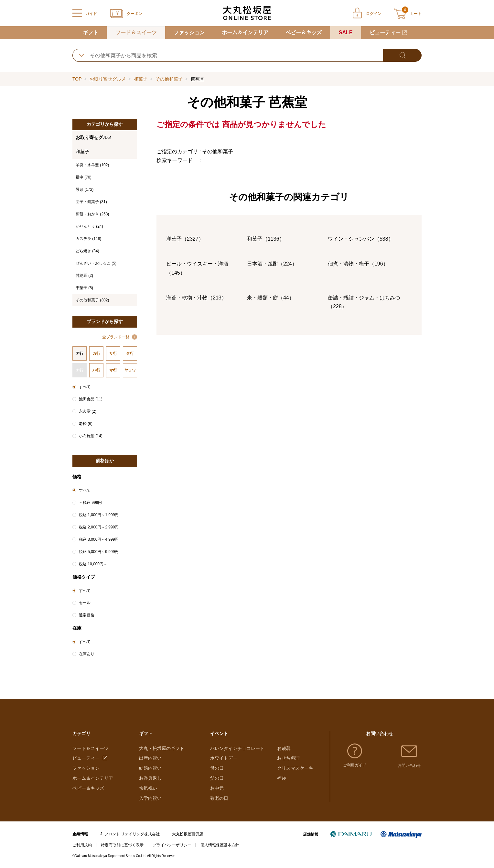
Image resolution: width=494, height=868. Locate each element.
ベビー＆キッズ (304, 33)
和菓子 (141, 79)
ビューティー (385, 33)
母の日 (217, 768)
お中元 (217, 788)
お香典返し (150, 778)
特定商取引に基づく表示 (122, 845)
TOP (77, 79)
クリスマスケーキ (295, 768)
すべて (85, 387)
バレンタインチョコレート (237, 748)
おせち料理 (288, 758)
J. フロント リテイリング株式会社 (130, 834)
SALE (346, 33)
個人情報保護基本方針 (220, 845)
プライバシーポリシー (172, 845)
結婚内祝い (150, 768)
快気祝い (148, 788)
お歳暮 (284, 748)
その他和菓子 (169, 79)
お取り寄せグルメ (108, 79)
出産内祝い (150, 758)
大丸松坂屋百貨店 (188, 834)
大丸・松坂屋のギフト (162, 748)
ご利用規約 (82, 845)
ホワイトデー (224, 758)
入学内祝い (150, 798)
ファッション (189, 33)
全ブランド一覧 (116, 337)
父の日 (217, 778)
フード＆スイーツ (136, 33)
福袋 (282, 778)
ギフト (91, 33)
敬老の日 (219, 798)
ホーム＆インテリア (245, 33)
